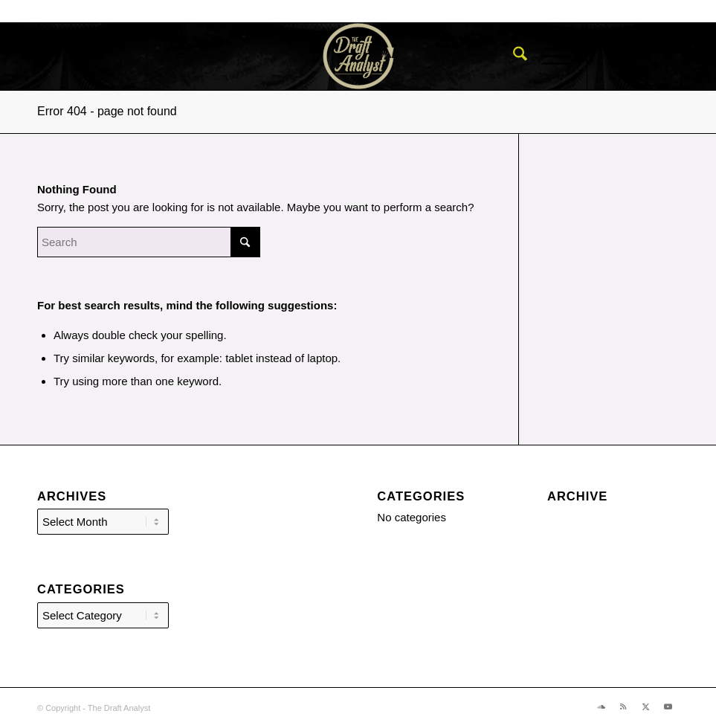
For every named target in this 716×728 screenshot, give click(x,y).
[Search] (513, 57)
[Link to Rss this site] (646, 57)
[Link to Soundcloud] (624, 57)
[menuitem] (513, 57)
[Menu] (548, 57)
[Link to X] (668, 57)
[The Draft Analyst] (358, 57)
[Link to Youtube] (691, 57)
